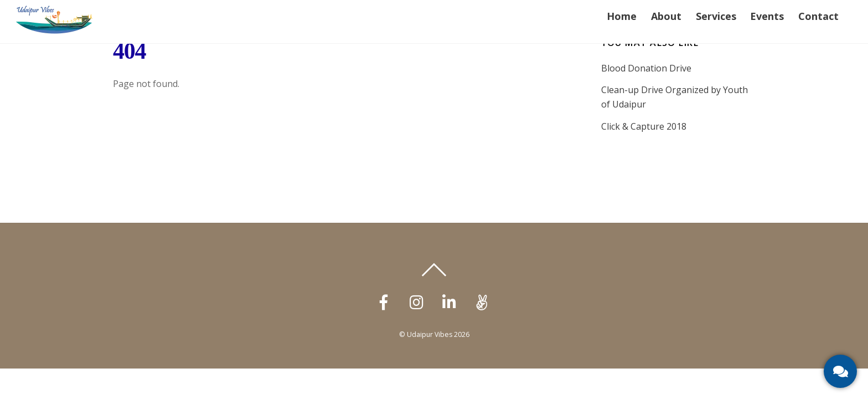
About (666, 16)
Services (716, 16)
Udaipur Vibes (430, 334)
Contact (818, 16)
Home (622, 16)
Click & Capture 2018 (644, 126)
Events (767, 16)
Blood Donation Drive (646, 68)
